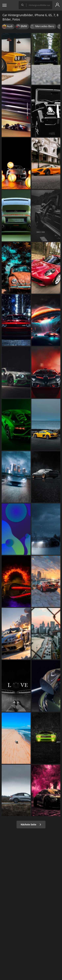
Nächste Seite (31, 824)
